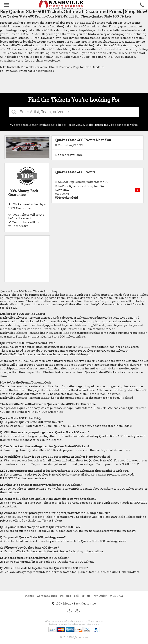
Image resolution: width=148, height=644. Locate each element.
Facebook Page (69, 67)
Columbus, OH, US (69, 145)
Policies (65, 596)
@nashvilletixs (43, 71)
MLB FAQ (116, 596)
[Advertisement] (66, 84)
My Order (100, 596)
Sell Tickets (82, 596)
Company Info (47, 596)
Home (30, 596)
